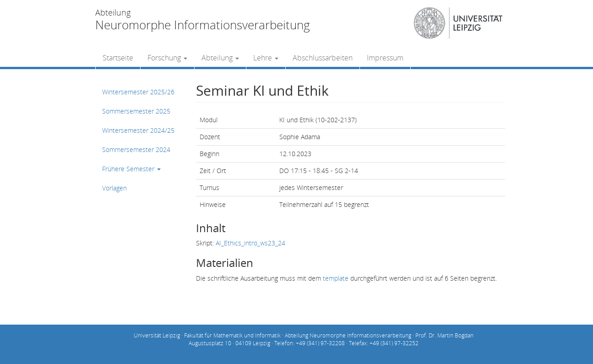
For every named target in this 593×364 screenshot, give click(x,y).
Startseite (118, 58)
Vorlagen (114, 188)
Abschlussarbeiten (323, 58)
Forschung (167, 58)
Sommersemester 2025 (136, 111)
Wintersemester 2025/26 (138, 92)
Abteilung (220, 58)
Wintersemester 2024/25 (138, 130)
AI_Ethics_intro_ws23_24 (250, 243)
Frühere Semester (131, 169)
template (336, 278)
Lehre (266, 58)
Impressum (385, 58)
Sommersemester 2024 (136, 149)
